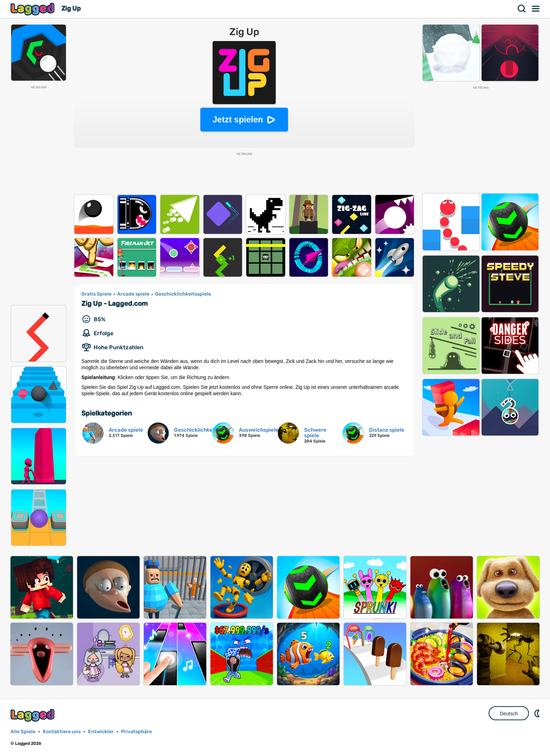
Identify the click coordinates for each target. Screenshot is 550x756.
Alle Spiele (23, 732)
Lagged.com (33, 715)
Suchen (522, 9)
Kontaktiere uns (62, 732)
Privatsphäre (136, 732)
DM (538, 713)
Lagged (33, 9)
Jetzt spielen (238, 119)
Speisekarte (536, 9)
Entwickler (101, 732)
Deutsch (509, 714)
